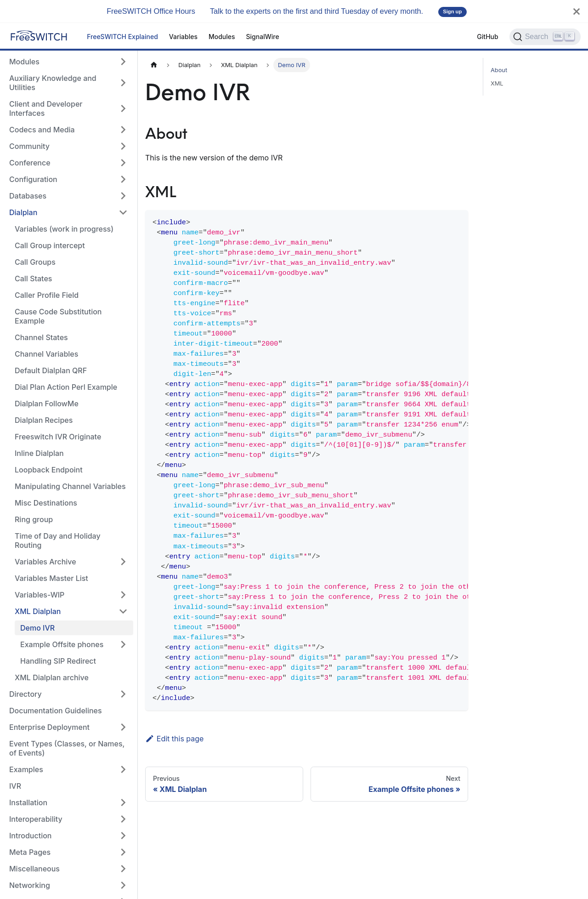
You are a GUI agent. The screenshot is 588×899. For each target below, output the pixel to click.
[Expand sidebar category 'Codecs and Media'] (123, 130)
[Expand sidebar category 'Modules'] (123, 62)
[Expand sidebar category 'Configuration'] (123, 179)
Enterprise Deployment (49, 727)
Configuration (33, 179)
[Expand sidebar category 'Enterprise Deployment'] (123, 727)
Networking (30, 885)
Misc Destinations (46, 503)
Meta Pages (30, 852)
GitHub (487, 37)
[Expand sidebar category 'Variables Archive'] (123, 562)
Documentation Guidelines (56, 711)
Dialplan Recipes (44, 420)
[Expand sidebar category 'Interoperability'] (123, 819)
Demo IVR (37, 628)
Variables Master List (51, 578)
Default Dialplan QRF (51, 370)
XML (497, 83)
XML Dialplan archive (52, 677)
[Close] (577, 11)
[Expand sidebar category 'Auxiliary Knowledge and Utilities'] (123, 83)
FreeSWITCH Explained (122, 37)
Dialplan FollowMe (47, 404)
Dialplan (23, 212)
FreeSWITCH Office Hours (151, 11)
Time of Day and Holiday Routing (58, 541)
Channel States (41, 337)
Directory (25, 694)
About (499, 70)
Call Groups (35, 262)
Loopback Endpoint (49, 470)
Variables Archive (45, 562)
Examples (26, 769)
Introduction (31, 836)
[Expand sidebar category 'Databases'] (123, 196)
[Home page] (154, 65)
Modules (222, 37)
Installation (28, 802)
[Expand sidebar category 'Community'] (123, 146)
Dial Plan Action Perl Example (66, 387)
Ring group (34, 519)
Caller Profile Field (47, 295)
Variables (183, 37)
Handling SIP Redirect (58, 661)
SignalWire (263, 37)
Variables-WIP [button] (40, 595)
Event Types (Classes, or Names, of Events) (67, 748)
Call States (33, 279)
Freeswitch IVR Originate (58, 437)
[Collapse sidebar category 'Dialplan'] (123, 212)
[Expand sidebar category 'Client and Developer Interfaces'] (123, 108)
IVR (15, 786)
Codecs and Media (42, 130)
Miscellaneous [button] (34, 869)
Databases (28, 196)
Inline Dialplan (39, 453)
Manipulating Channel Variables (70, 486)
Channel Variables (46, 354)
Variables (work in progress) (64, 229)
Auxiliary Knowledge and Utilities (53, 83)
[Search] (545, 37)
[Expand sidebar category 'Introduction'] (123, 836)
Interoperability (36, 819)
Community (29, 146)
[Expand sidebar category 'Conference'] (123, 163)
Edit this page (174, 739)
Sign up (452, 11)
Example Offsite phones (62, 644)
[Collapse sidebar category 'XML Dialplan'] (123, 611)
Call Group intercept (50, 245)
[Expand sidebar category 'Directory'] (123, 694)
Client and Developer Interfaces (46, 108)
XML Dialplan (38, 611)
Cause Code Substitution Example (58, 316)
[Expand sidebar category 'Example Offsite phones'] (123, 644)
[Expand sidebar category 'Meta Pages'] (123, 852)
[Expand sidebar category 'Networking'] (123, 885)
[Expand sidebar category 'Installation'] (123, 802)
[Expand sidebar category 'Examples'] (123, 769)
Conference (30, 163)
